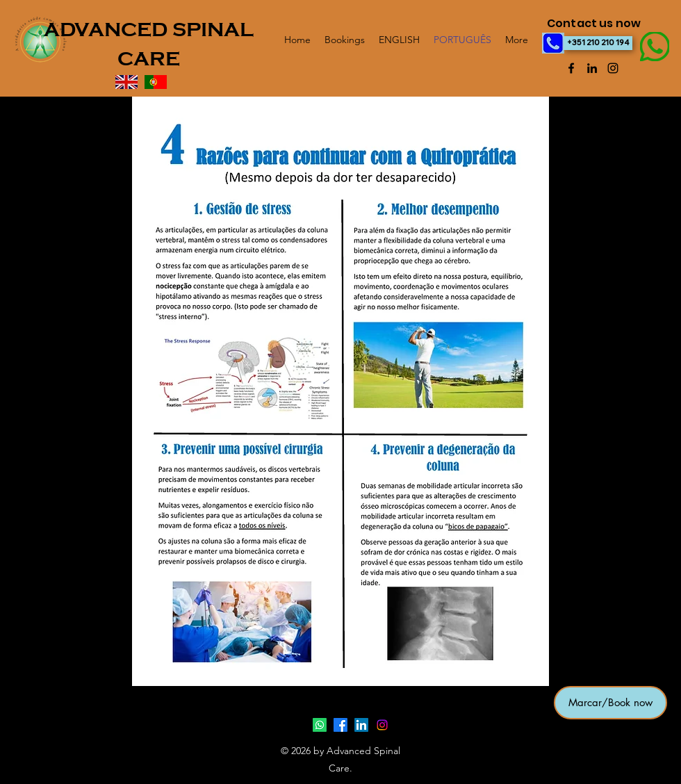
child (24, 757)
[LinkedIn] (592, 68)
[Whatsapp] (320, 725)
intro (23, 729)
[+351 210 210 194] (598, 43)
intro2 (25, 743)
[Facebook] (571, 68)
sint (22, 750)
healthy (25, 736)
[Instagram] (613, 68)
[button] (610, 703)
